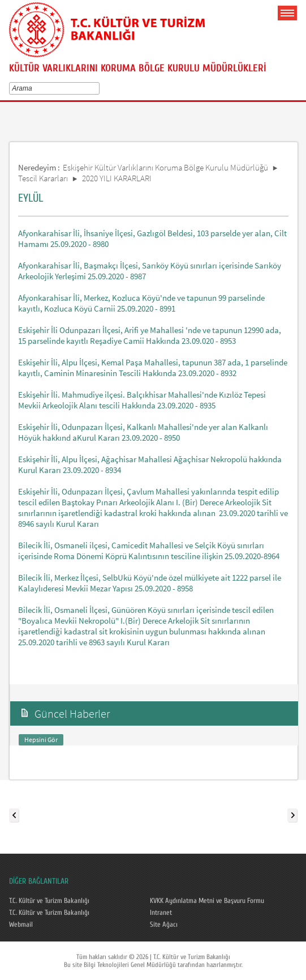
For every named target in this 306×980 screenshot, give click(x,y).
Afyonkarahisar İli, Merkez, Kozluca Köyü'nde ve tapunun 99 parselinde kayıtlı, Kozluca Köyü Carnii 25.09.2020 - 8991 (141, 303)
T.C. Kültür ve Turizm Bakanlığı (49, 901)
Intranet (161, 913)
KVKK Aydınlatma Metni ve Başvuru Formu (207, 901)
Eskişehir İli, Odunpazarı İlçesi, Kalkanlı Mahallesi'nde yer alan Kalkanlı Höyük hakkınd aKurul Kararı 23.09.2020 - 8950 (143, 432)
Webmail (21, 924)
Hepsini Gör (41, 740)
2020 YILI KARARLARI (117, 178)
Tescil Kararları (43, 178)
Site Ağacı (164, 924)
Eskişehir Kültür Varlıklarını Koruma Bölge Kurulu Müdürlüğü (165, 167)
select (99, 88)
